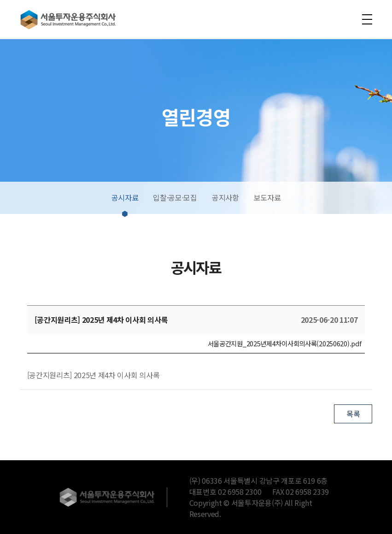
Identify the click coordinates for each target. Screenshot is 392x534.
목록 (353, 414)
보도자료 (267, 197)
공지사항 (225, 197)
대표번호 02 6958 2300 (225, 492)
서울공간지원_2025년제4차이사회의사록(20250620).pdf (285, 343)
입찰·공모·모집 (175, 197)
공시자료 (125, 197)
